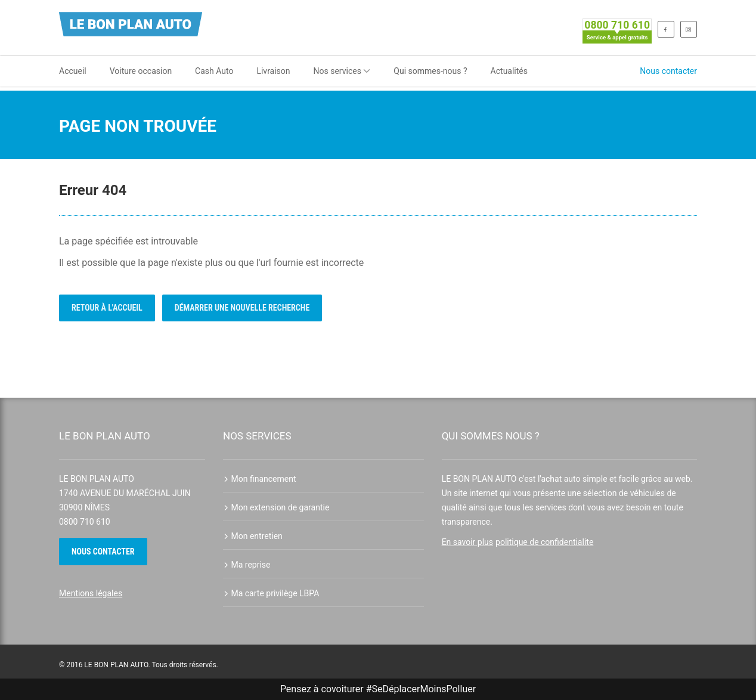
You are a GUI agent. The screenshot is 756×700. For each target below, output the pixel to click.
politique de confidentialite (544, 542)
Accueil (73, 71)
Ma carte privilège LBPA (271, 593)
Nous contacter (668, 71)
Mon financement (260, 479)
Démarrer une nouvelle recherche (242, 308)
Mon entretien (253, 536)
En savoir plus (467, 542)
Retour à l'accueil (107, 308)
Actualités (509, 71)
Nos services (342, 71)
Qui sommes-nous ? (430, 71)
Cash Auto (214, 71)
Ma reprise (247, 565)
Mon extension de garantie (276, 507)
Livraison (273, 71)
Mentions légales (91, 593)
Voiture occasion (141, 71)
